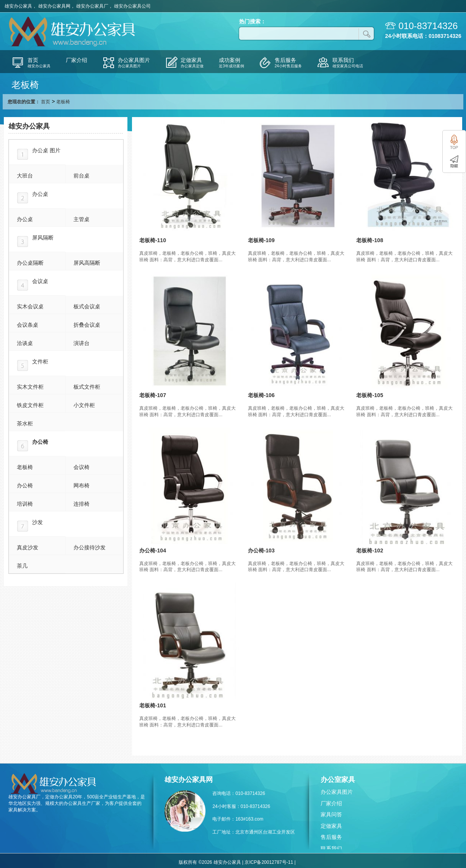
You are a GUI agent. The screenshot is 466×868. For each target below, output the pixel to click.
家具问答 (331, 814)
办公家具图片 (337, 792)
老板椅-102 (370, 550)
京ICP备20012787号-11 (269, 862)
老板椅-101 (153, 705)
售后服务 (331, 837)
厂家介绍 (331, 803)
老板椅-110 (153, 240)
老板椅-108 (370, 240)
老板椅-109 (261, 240)
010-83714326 (428, 26)
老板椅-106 (261, 395)
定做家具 (331, 826)
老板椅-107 (153, 395)
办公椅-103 (261, 550)
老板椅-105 (370, 395)
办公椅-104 (153, 550)
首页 (46, 102)
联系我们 (331, 848)
